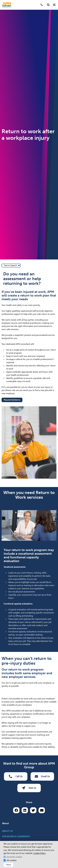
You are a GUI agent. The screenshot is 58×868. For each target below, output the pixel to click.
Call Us (16, 776)
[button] (48, 5)
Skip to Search (1, 1)
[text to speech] (11, 266)
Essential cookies (14, 857)
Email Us (42, 776)
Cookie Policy (39, 853)
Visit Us (29, 788)
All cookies (12, 860)
